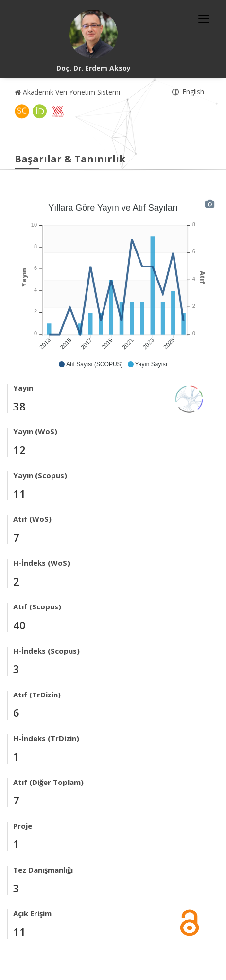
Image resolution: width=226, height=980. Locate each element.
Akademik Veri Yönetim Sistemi (67, 92)
